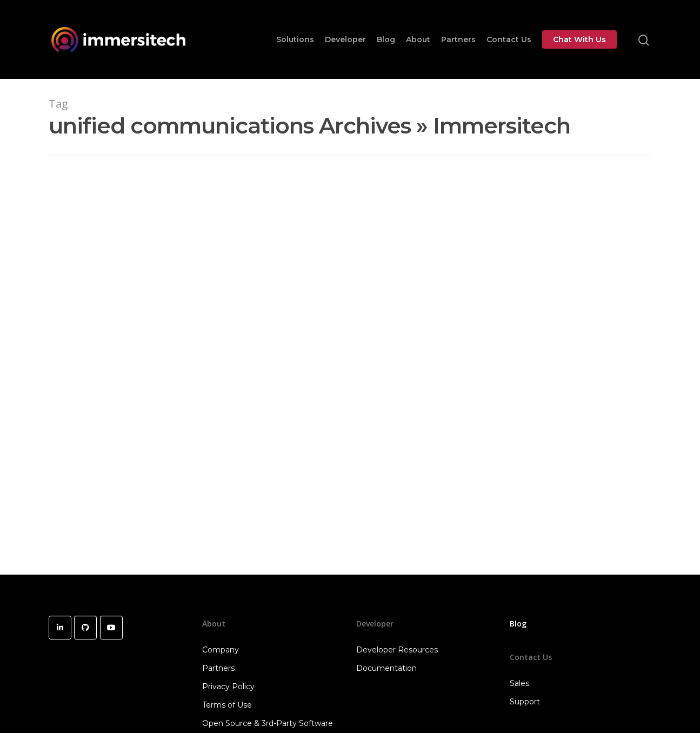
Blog (386, 39)
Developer (345, 39)
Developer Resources (397, 650)
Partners (458, 39)
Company (221, 650)
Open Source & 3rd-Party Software (268, 723)
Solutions (295, 39)
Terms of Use (227, 705)
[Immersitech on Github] (85, 628)
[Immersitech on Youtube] (111, 628)
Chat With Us (579, 39)
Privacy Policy (228, 687)
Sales (519, 683)
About (418, 39)
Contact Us (509, 39)
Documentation (386, 668)
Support (525, 702)
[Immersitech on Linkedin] (60, 628)
